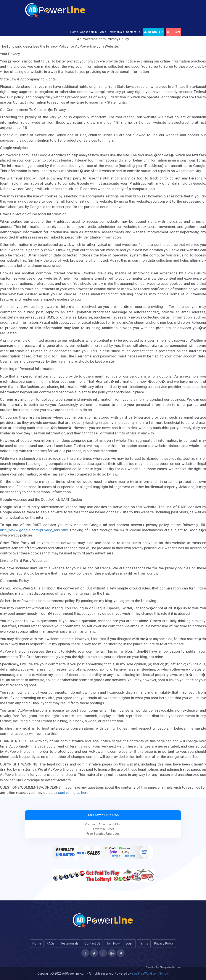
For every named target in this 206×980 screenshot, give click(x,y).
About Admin (88, 32)
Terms (144, 943)
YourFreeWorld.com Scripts (150, 974)
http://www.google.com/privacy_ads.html (34, 530)
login (173, 32)
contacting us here (73, 793)
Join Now (113, 943)
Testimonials (116, 32)
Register (154, 32)
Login (129, 943)
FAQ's (102, 32)
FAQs (51, 943)
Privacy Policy (164, 943)
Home (74, 32)
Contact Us (133, 32)
